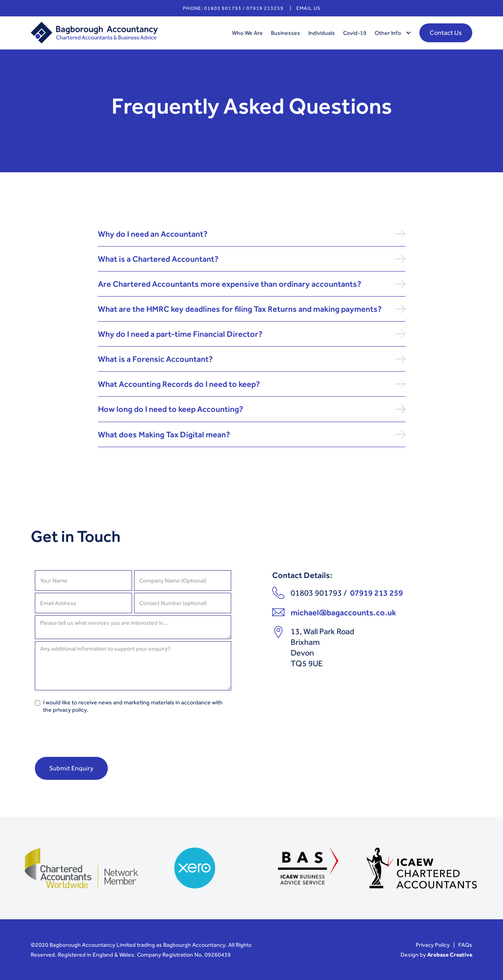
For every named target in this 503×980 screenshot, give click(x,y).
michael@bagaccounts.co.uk (343, 612)
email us (308, 8)
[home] (127, 33)
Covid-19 (355, 33)
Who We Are (247, 33)
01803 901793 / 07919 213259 (244, 8)
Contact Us (446, 33)
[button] (391, 33)
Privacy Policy (433, 945)
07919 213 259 (377, 593)
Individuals (322, 33)
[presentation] (97, 738)
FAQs (465, 945)
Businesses (286, 33)
